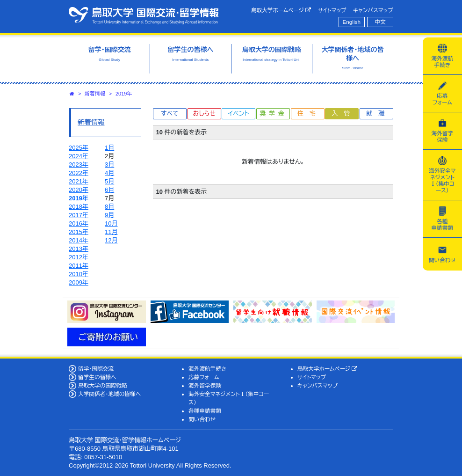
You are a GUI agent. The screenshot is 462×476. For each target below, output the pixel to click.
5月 (109, 181)
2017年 (79, 215)
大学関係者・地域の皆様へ (109, 394)
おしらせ (204, 114)
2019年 (124, 94)
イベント (238, 114)
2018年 (79, 207)
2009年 (79, 282)
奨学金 (274, 114)
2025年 (79, 148)
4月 (109, 173)
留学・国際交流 (96, 369)
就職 (378, 114)
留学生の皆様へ (97, 377)
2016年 (79, 223)
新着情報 (95, 94)
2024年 (79, 156)
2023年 (79, 165)
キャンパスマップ (373, 10)
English (352, 22)
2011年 (79, 266)
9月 (109, 215)
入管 (344, 114)
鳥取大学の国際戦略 (103, 385)
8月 (109, 207)
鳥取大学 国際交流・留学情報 (144, 15)
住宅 (310, 114)
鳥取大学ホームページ (281, 10)
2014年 (79, 240)
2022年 (79, 173)
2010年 (79, 274)
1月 (109, 148)
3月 (109, 165)
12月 (111, 240)
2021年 (79, 181)
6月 (109, 190)
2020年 (79, 190)
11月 (111, 232)
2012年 (79, 257)
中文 (380, 22)
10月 (111, 223)
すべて (170, 114)
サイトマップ (332, 10)
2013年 (79, 249)
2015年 (79, 232)
